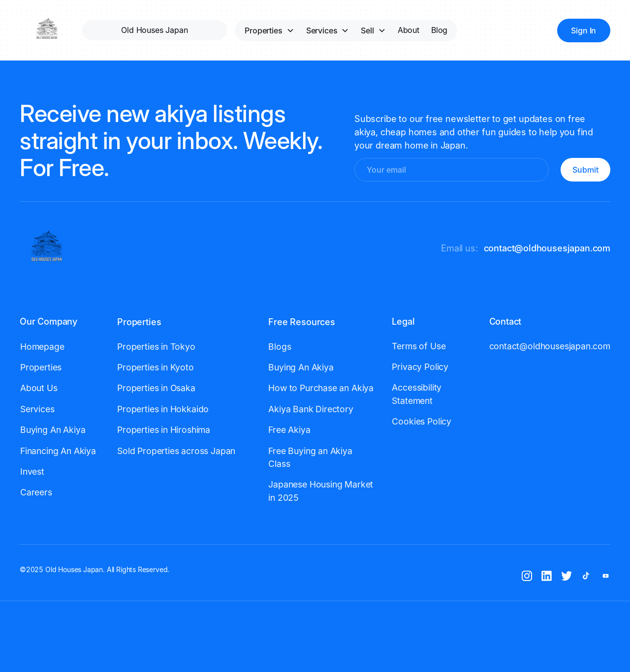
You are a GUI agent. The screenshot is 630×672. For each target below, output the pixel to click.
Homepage (42, 347)
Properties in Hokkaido (163, 409)
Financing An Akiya (58, 451)
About (409, 30)
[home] (47, 30)
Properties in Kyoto (156, 367)
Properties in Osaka (156, 388)
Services (37, 409)
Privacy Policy (420, 367)
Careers (36, 492)
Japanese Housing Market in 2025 (321, 491)
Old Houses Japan (154, 30)
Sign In (583, 31)
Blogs (280, 347)
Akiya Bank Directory (311, 409)
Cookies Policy (422, 421)
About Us (39, 388)
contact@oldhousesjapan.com (547, 248)
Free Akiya (289, 430)
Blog (439, 30)
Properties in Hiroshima (164, 430)
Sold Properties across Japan (176, 451)
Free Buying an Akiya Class (310, 457)
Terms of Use (419, 346)
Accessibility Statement (417, 394)
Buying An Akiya (53, 430)
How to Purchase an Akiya (321, 388)
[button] (269, 31)
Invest (32, 472)
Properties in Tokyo (156, 347)
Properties (41, 367)
